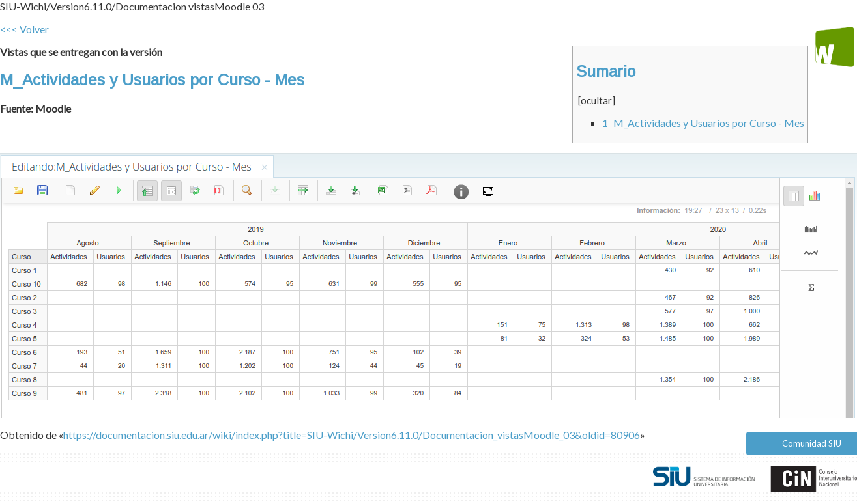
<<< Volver (24, 29)
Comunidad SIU (812, 443)
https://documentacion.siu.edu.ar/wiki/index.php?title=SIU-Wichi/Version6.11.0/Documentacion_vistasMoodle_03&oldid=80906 (352, 435)
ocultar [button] (596, 100)
